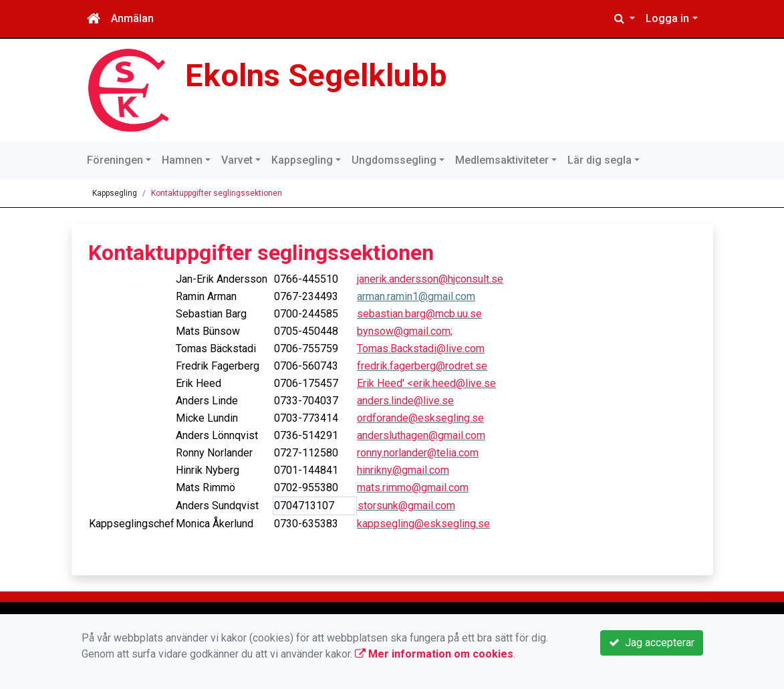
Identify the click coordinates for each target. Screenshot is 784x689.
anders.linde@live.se (405, 401)
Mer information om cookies (434, 654)
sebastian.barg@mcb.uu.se (419, 314)
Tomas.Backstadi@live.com (421, 349)
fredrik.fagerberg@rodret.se (422, 366)
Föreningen (115, 160)
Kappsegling (302, 160)
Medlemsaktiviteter (502, 160)
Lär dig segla (600, 160)
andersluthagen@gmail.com (421, 435)
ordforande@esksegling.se (420, 418)
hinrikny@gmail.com (403, 470)
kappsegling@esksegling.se (423, 524)
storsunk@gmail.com (406, 506)
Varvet (237, 160)
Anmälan (132, 18)
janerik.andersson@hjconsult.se (430, 279)
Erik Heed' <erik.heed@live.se (426, 383)
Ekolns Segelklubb (316, 75)
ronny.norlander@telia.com (418, 453)
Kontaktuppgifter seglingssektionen (217, 193)
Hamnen (182, 160)
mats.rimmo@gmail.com (413, 488)
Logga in (667, 18)
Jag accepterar (652, 643)
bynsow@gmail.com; (405, 331)
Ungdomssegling (394, 160)
